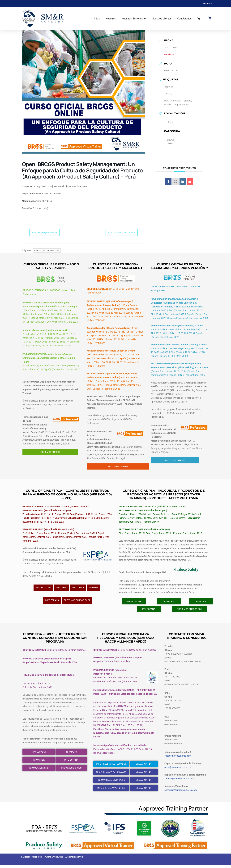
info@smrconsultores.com (178, 758)
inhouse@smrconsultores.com (180, 781)
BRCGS (169, 140)
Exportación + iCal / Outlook (118, 233)
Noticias (207, 3)
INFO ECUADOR (43, 589)
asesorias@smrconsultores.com (181, 793)
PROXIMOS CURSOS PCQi (77, 602)
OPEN (169, 144)
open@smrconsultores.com (178, 770)
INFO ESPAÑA (52, 602)
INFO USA (94, 589)
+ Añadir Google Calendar (48, 233)
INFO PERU (62, 589)
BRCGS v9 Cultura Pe (47, 251)
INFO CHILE (78, 589)
